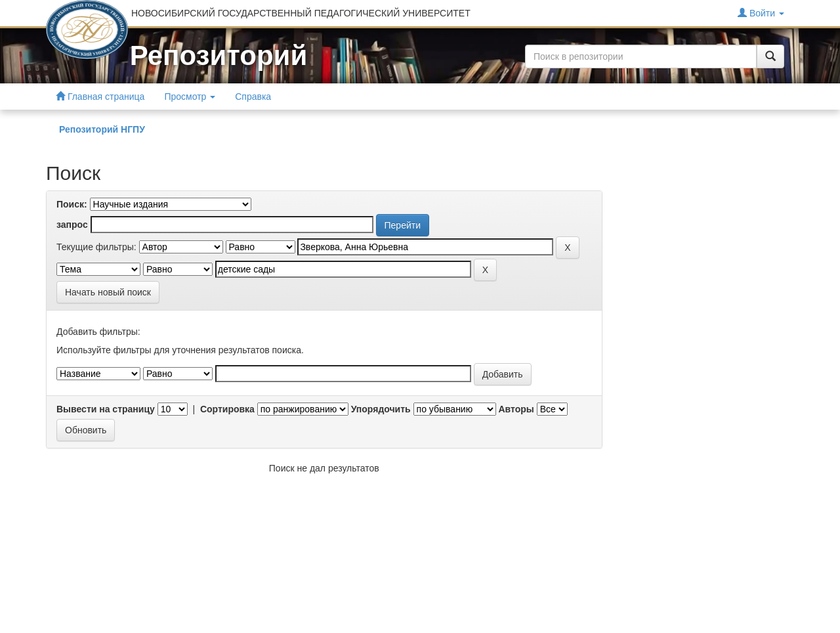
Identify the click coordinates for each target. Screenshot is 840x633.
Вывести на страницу (106, 409)
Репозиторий (219, 55)
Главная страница (100, 96)
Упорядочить (381, 409)
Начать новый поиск (108, 292)
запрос (72, 225)
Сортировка (227, 409)
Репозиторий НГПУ (102, 129)
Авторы (516, 409)
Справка (253, 97)
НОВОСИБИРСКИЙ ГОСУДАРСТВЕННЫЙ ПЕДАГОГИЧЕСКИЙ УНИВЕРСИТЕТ (301, 13)
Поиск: (72, 204)
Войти (761, 13)
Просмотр (190, 97)
